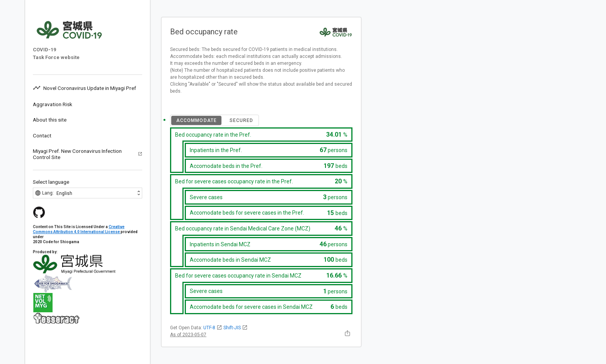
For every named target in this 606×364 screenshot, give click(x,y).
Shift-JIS (236, 328)
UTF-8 (213, 328)
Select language (51, 182)
